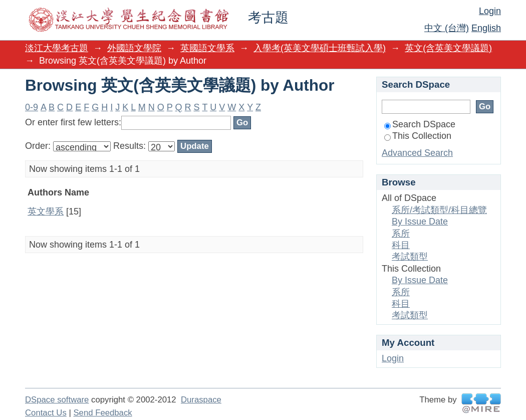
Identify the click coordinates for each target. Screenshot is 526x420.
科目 (401, 245)
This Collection (418, 136)
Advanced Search (417, 153)
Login (490, 11)
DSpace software (57, 400)
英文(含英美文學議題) (448, 48)
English (486, 28)
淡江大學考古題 (57, 48)
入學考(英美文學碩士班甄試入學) (320, 48)
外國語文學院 (134, 48)
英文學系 (46, 212)
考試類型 (410, 257)
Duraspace (201, 400)
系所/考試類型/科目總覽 (439, 210)
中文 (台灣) (447, 28)
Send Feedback (102, 413)
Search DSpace (420, 124)
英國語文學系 (207, 48)
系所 (401, 234)
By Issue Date (420, 222)
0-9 (32, 107)
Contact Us (46, 413)
